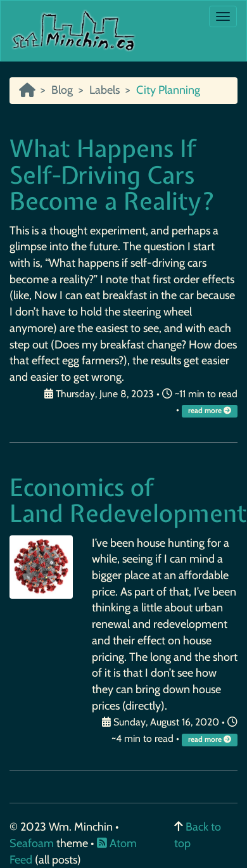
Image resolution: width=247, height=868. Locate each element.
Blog (62, 90)
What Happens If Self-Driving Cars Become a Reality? (112, 175)
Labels (104, 90)
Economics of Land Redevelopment (128, 501)
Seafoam (33, 843)
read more (211, 411)
